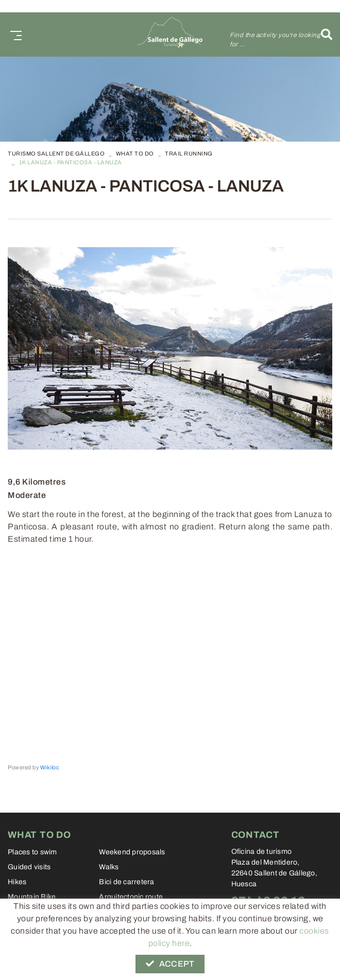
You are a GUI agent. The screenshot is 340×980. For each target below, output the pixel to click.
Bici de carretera (126, 882)
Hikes (17, 882)
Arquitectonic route (131, 897)
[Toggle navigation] (14, 34)
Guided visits (29, 867)
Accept (170, 964)
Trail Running (189, 153)
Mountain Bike (32, 897)
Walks (109, 867)
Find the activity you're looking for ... (275, 40)
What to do (135, 153)
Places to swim (32, 852)
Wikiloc (50, 767)
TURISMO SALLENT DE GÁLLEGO (56, 153)
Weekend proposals (132, 852)
